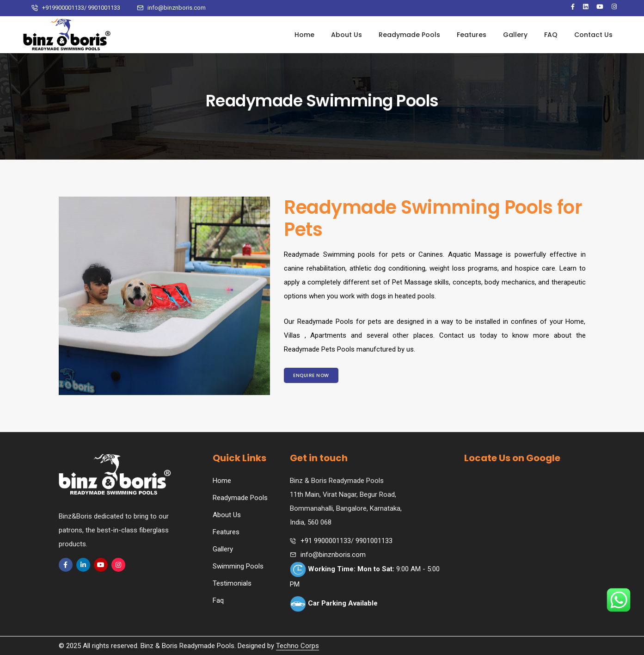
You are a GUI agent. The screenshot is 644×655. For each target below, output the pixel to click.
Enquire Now (311, 375)
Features (472, 35)
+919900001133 (63, 8)
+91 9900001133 (326, 541)
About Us (347, 35)
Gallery (515, 35)
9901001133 (104, 8)
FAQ (551, 35)
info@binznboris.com (177, 8)
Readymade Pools (409, 35)
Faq (218, 600)
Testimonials (232, 583)
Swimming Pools (238, 566)
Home (304, 35)
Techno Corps (297, 646)
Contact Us (593, 35)
